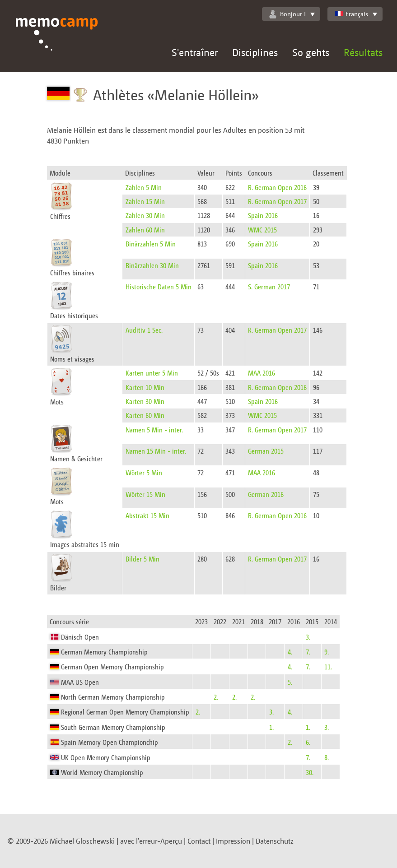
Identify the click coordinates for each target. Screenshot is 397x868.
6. (308, 742)
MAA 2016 (262, 373)
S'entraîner (195, 52)
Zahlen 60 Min (145, 230)
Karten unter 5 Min (152, 373)
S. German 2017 (269, 286)
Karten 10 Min (145, 387)
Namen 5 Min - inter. (154, 429)
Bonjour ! (287, 14)
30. (310, 772)
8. (327, 757)
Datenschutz (275, 841)
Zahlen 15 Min (145, 201)
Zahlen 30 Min (145, 215)
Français (351, 14)
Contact (199, 841)
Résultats (363, 52)
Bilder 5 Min (142, 559)
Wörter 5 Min (144, 472)
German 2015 (266, 451)
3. (308, 637)
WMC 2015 (262, 230)
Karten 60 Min (145, 415)
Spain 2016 (263, 215)
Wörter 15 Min (145, 494)
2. (216, 697)
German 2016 (266, 494)
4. (290, 652)
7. (308, 652)
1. (271, 727)
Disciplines (255, 52)
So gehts (311, 52)
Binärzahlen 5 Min (151, 244)
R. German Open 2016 (277, 187)
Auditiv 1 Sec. (144, 330)
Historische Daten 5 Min (159, 286)
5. (290, 682)
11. (328, 666)
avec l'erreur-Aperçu (151, 841)
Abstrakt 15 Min (147, 515)
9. (327, 652)
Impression (233, 841)
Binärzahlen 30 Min (152, 265)
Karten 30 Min (145, 401)
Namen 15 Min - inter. (156, 451)
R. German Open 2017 (277, 201)
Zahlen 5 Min (144, 187)
